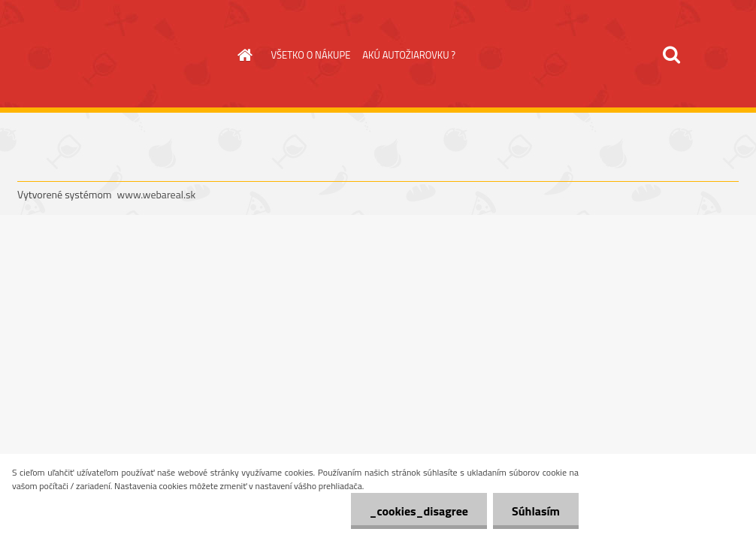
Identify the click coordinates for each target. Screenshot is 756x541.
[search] (671, 55)
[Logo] (121, 56)
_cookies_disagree (419, 511)
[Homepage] (243, 55)
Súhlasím (536, 511)
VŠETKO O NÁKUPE (311, 55)
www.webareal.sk (157, 194)
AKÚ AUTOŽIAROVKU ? (409, 55)
